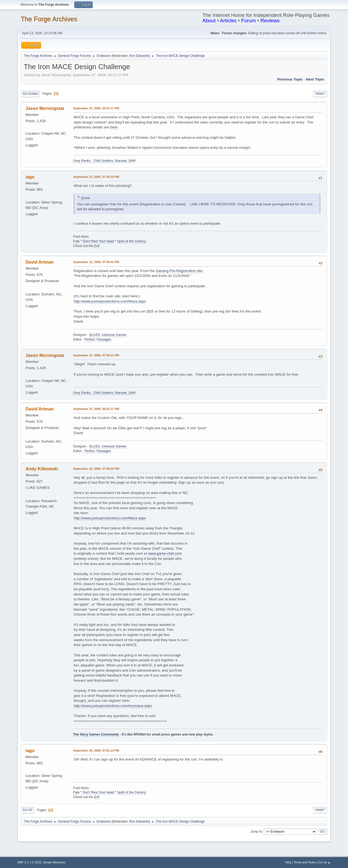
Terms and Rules (305, 862)
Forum (248, 21)
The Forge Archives (49, 19)
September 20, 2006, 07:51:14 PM (96, 750)
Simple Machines (54, 862)
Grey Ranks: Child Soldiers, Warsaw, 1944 (104, 161)
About (209, 21)
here (114, 127)
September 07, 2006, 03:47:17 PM (96, 108)
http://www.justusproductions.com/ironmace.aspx (113, 706)
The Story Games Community (96, 734)
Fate (76, 241)
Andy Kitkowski (42, 469)
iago (30, 177)
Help (288, 862)
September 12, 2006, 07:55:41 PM (96, 262)
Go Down (30, 94)
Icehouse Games (114, 335)
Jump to (256, 831)
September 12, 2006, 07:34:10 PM (96, 177)
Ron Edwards (139, 56)
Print (320, 94)
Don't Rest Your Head (98, 241)
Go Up (27, 810)
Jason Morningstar (45, 108)
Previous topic (290, 79)
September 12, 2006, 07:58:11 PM (96, 355)
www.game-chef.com (165, 553)
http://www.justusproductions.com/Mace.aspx (110, 301)
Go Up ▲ (324, 862)
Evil (97, 246)
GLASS (95, 335)
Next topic (315, 79)
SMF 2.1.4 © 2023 (29, 862)
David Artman (40, 262)
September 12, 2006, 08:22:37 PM (96, 409)
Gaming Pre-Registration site (179, 271)
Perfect (90, 339)
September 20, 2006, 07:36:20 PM (96, 469)
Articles (228, 21)
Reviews (270, 21)
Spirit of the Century (132, 241)
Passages (104, 339)
